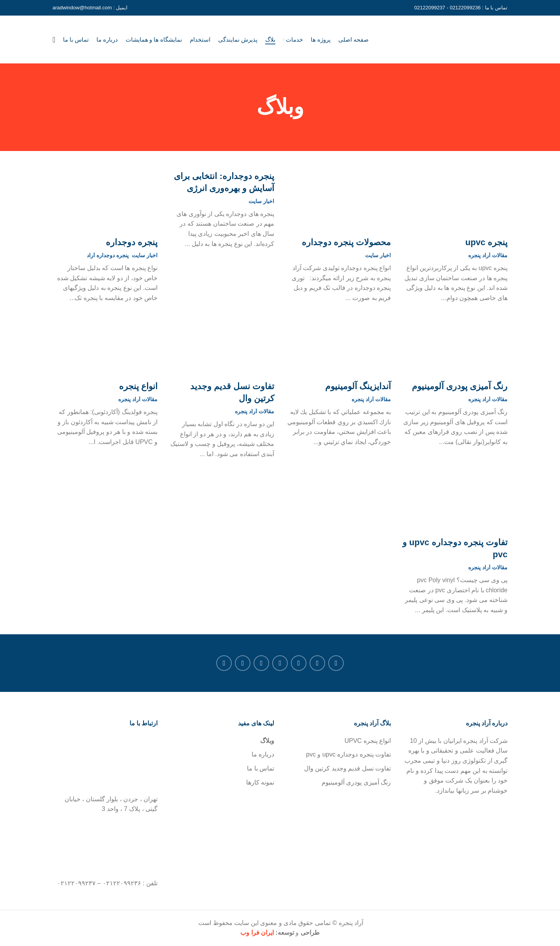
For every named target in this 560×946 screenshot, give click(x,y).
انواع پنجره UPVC (368, 741)
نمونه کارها (260, 783)
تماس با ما (261, 769)
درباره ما (263, 755)
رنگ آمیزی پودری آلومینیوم (460, 387)
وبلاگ (267, 741)
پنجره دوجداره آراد (108, 256)
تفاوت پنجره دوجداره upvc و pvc (455, 549)
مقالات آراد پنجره (488, 256)
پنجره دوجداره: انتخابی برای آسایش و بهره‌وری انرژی (224, 183)
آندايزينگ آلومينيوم (358, 387)
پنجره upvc (486, 243)
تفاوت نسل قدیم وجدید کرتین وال (232, 393)
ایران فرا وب (257, 933)
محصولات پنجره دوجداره (346, 243)
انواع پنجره (138, 387)
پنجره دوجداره (132, 243)
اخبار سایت (378, 256)
